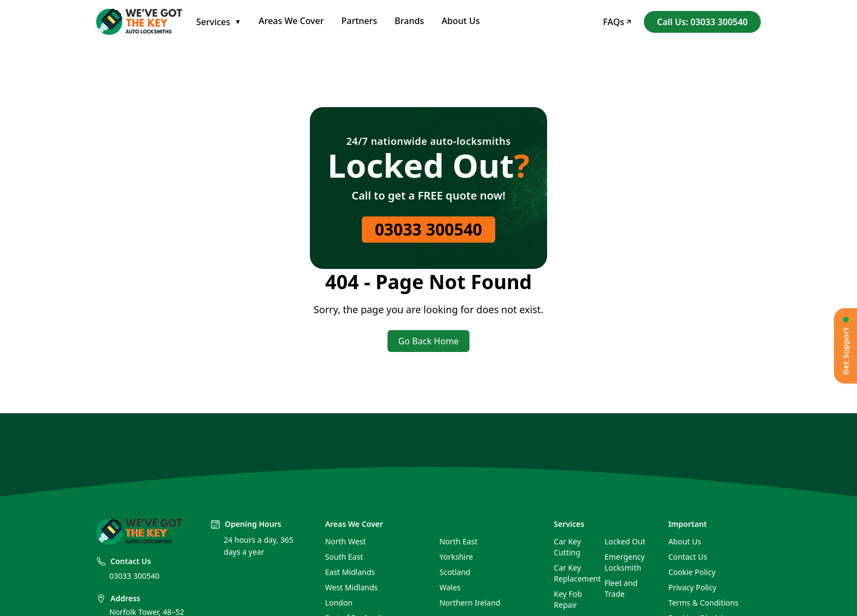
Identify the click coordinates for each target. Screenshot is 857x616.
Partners (360, 21)
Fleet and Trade (621, 588)
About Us (461, 21)
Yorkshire (456, 557)
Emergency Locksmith (624, 562)
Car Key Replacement (575, 573)
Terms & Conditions (704, 603)
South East (344, 557)
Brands (409, 21)
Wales (450, 587)
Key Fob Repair (568, 599)
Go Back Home (429, 341)
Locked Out (625, 541)
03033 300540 (429, 229)
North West (346, 541)
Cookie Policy (692, 572)
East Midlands (350, 572)
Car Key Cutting (567, 547)
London (339, 603)
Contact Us (688, 557)
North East (459, 541)
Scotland (455, 572)
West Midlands (351, 587)
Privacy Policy (692, 587)
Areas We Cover (291, 21)
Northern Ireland (470, 603)
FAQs (617, 22)
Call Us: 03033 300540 (702, 22)
